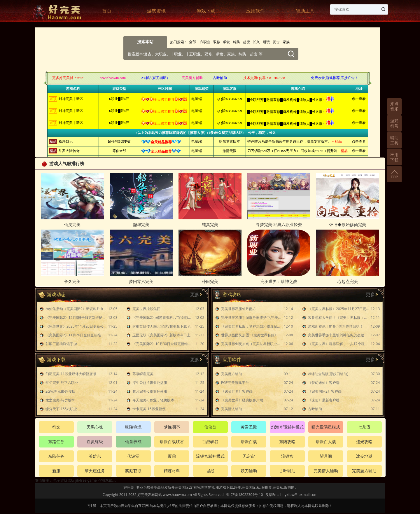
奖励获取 (133, 471)
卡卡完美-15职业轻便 (149, 409)
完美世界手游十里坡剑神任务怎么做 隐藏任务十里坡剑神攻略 (339, 335)
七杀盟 (364, 427)
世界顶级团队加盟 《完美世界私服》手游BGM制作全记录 (252, 335)
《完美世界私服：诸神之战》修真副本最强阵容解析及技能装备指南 (252, 326)
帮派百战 (249, 442)
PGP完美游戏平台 (235, 383)
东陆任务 (56, 456)
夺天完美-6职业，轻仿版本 (153, 400)
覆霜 (172, 456)
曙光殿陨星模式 (326, 427)
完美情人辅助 (232, 409)
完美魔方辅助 (232, 374)
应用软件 (256, 11)
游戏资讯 (156, 11)
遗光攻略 (364, 442)
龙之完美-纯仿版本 (60, 400)
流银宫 (287, 456)
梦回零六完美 (141, 281)
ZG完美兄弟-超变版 (61, 391)
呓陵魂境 (133, 427)
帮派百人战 (326, 442)
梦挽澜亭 (172, 427)
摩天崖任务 (95, 471)
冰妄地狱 (364, 456)
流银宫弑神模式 (210, 456)
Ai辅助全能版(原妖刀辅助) (328, 374)
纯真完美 (210, 224)
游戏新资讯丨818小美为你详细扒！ (336, 326)
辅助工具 (305, 11)
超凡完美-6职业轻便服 (150, 391)
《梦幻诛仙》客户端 (324, 383)
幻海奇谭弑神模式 (287, 427)
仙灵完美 (72, 224)
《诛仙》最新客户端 (324, 400)
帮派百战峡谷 (172, 442)
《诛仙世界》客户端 (237, 391)
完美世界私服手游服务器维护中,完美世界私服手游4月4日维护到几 (252, 318)
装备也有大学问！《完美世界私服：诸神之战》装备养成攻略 (339, 318)
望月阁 (326, 456)
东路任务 (56, 442)
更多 (195, 294)
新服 (56, 471)
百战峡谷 (210, 442)
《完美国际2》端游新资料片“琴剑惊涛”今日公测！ (163, 318)
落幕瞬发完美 (143, 374)
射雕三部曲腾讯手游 (61, 344)
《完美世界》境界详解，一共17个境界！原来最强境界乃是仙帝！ (339, 344)
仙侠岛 (210, 427)
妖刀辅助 (249, 471)
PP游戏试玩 (107, 480)
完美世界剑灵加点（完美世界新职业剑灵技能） (252, 344)
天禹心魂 (95, 427)
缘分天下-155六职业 (61, 409)
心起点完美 (348, 281)
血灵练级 (95, 442)
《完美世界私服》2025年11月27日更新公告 (339, 309)
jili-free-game (86, 480)
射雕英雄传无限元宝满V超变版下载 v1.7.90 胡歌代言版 (163, 326)
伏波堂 (133, 456)
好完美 (129, 487)
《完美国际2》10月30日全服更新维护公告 (163, 344)
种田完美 (210, 281)
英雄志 (95, 456)
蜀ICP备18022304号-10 (245, 495)
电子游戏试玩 (64, 480)
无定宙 (249, 456)
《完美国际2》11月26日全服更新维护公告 (76, 335)
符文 (56, 427)
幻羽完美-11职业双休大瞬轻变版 (71, 374)
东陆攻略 (287, 442)
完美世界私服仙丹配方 (239, 309)
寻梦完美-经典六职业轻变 (279, 224)
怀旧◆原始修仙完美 (348, 224)
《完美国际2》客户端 (325, 391)
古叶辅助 (315, 409)
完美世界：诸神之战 (279, 281)
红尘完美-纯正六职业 (62, 383)
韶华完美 (141, 224)
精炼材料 (172, 471)
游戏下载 (206, 11)
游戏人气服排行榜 (63, 163)
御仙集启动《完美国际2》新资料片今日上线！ (76, 309)
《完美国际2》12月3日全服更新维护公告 (76, 318)
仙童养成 (133, 442)
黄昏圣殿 (249, 427)
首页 (107, 11)
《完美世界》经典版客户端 (242, 400)
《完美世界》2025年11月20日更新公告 (76, 326)
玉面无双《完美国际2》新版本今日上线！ (163, 335)
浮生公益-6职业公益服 (150, 383)
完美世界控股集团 (146, 309)
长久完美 (72, 281)
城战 (210, 471)
